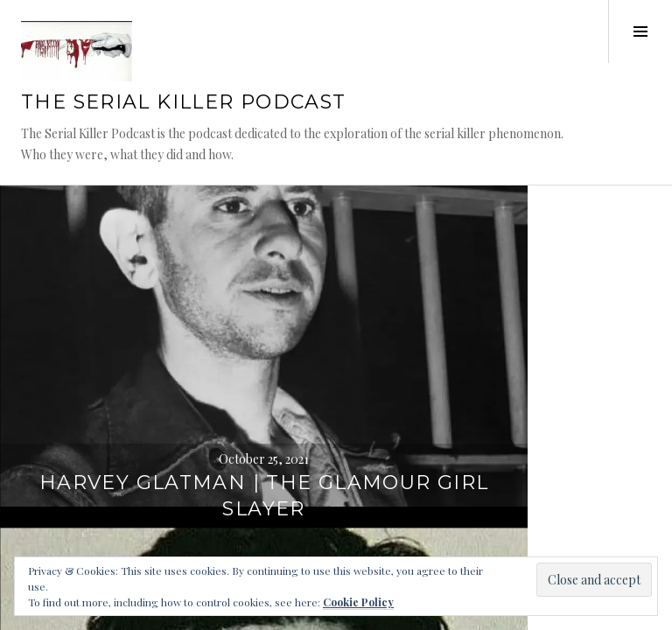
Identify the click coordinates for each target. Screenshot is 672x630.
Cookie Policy (358, 602)
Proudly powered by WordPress (97, 358)
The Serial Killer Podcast (183, 126)
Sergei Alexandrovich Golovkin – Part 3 (504, 304)
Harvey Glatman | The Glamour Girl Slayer (168, 304)
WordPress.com (59, 379)
